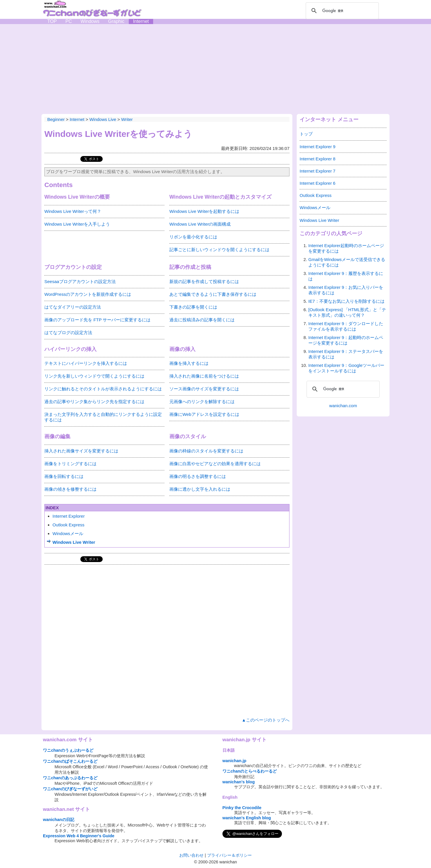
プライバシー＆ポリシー (229, 855)
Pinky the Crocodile (242, 808)
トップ (306, 134)
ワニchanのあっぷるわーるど (70, 778)
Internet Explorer (69, 516)
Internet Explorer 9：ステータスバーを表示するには (346, 354)
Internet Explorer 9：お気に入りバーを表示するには (346, 290)
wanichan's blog (239, 782)
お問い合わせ (191, 855)
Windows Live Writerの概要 (77, 197)
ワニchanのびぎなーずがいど (70, 789)
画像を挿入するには (189, 363)
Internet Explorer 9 (317, 147)
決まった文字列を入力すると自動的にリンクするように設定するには (103, 417)
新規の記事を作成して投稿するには (204, 281)
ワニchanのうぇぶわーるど (68, 750)
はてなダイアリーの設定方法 (73, 307)
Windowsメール (68, 533)
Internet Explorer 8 (317, 159)
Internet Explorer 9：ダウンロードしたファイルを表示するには (346, 326)
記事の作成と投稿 (190, 267)
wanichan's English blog (247, 818)
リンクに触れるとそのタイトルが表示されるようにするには (103, 389)
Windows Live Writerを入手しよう (77, 224)
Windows (90, 21)
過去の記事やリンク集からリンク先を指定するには (94, 402)
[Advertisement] (215, 68)
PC (69, 21)
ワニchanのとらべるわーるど (250, 771)
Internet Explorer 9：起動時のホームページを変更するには (346, 340)
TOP (52, 21)
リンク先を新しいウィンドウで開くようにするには (94, 376)
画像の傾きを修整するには (70, 489)
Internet (141, 21)
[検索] (341, 11)
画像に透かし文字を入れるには (200, 489)
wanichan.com (343, 406)
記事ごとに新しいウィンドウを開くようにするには (219, 250)
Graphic (116, 21)
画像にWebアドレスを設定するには (204, 414)
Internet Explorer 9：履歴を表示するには (346, 276)
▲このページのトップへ (266, 720)
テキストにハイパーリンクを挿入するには (86, 363)
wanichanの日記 (59, 820)
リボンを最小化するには (193, 237)
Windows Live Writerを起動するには (204, 211)
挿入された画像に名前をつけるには (204, 376)
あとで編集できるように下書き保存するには (213, 294)
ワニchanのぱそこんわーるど (70, 761)
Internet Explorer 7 (317, 171)
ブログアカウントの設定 (73, 267)
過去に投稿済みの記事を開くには (202, 320)
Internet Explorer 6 (317, 183)
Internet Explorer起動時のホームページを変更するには (346, 248)
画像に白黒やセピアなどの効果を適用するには (215, 464)
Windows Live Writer (74, 542)
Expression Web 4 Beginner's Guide (79, 836)
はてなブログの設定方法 (68, 332)
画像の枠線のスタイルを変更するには (206, 451)
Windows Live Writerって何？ (73, 211)
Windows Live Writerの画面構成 (200, 224)
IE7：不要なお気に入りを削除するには (346, 301)
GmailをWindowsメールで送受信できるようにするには (347, 262)
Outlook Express (68, 525)
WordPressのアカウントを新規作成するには (88, 294)
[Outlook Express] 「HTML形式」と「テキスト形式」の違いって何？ (347, 312)
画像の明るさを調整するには (198, 476)
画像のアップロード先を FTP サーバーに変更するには (97, 320)
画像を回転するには (64, 476)
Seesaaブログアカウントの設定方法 (80, 281)
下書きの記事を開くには (193, 307)
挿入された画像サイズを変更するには (81, 451)
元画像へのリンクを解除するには (202, 402)
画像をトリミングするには (70, 464)
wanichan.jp (234, 761)
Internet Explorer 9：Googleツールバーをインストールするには (346, 368)
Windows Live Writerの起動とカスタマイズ (220, 197)
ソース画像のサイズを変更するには (204, 389)
